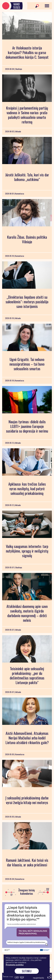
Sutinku (27, 971)
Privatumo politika (15, 965)
